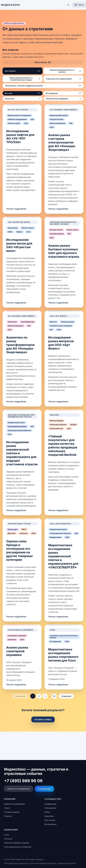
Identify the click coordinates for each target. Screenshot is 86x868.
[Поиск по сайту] (68, 5)
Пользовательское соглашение (18, 847)
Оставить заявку (43, 719)
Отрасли (8, 816)
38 (54, 696)
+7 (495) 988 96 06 (23, 781)
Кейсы (47, 812)
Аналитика (49, 816)
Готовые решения (12, 812)
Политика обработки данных (17, 843)
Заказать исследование (19, 789)
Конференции (44, 789)
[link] (22, 159)
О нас (7, 835)
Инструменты (51, 824)
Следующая (66, 696)
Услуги (7, 808)
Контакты (8, 839)
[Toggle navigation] (79, 5)
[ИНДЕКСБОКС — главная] (33, 5)
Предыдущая (20, 696)
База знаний (50, 820)
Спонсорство (50, 808)
